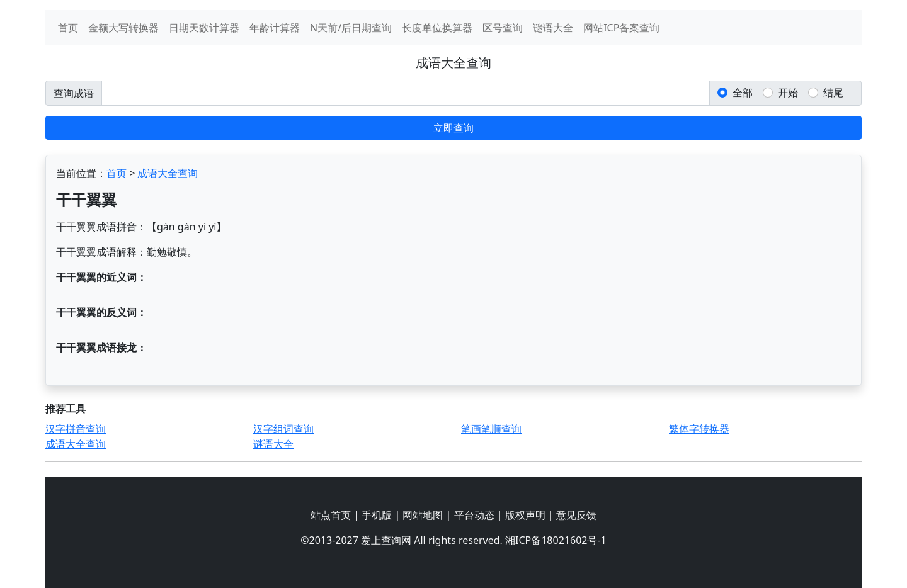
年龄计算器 (275, 28)
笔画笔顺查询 (491, 429)
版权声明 (525, 515)
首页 (68, 28)
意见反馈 (576, 515)
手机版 (377, 515)
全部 (743, 93)
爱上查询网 (386, 540)
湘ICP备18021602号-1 (556, 540)
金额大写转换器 (123, 28)
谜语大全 (553, 28)
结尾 (833, 93)
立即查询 (453, 128)
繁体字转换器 (699, 429)
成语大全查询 (168, 173)
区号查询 (503, 28)
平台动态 (474, 515)
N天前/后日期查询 (351, 28)
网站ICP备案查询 (621, 28)
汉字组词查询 (283, 429)
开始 (788, 93)
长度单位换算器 (437, 28)
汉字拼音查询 (76, 429)
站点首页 (331, 515)
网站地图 (423, 515)
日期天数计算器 (204, 28)
